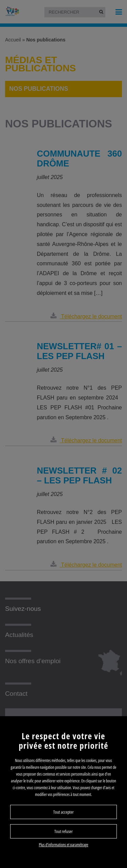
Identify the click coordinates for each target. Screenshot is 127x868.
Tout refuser (63, 831)
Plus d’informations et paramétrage (64, 845)
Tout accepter (63, 812)
